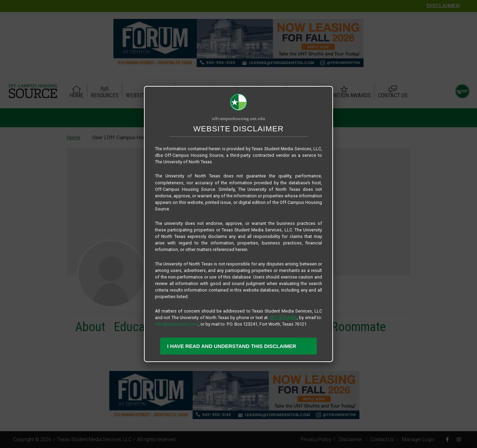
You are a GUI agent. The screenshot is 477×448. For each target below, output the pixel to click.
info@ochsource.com (177, 324)
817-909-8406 (284, 318)
